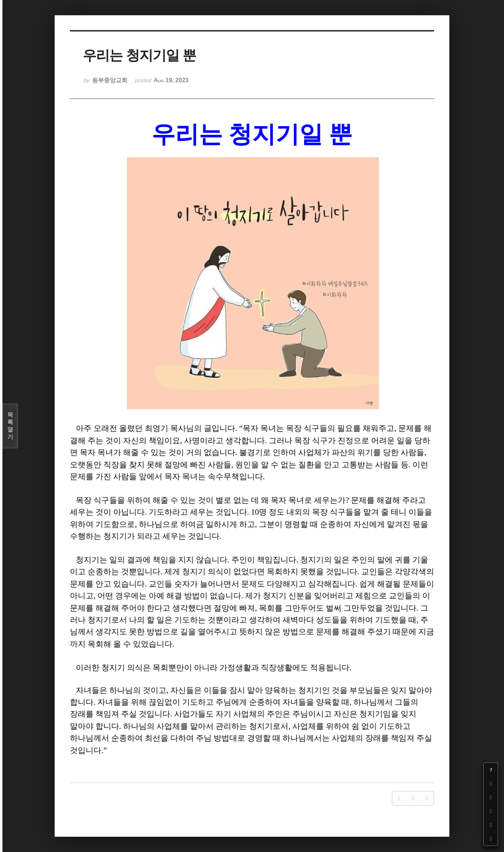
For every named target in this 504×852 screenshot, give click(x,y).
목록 (10, 426)
